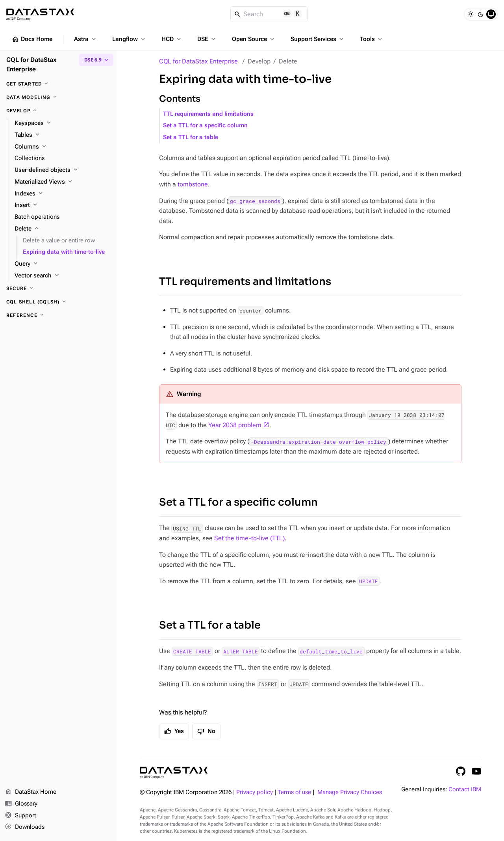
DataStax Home (31, 792)
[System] (491, 14)
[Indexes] (62, 194)
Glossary (21, 804)
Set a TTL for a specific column (205, 126)
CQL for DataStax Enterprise (198, 61)
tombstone (193, 184)
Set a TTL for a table (191, 137)
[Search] (269, 14)
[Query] (62, 264)
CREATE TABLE (192, 651)
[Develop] (58, 111)
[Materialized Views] (62, 182)
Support (20, 816)
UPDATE (369, 581)
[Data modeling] (58, 97)
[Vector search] (62, 276)
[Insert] (62, 205)
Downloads (25, 827)
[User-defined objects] (62, 170)
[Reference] (58, 315)
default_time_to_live (331, 651)
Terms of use (294, 792)
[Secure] (58, 288)
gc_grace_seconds (255, 201)
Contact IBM (465, 790)
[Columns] (62, 147)
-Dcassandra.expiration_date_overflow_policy (319, 441)
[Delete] (62, 229)
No (206, 731)
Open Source (254, 39)
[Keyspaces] (62, 123)
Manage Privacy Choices (350, 792)
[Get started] (58, 84)
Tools (372, 39)
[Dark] (481, 14)
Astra (86, 39)
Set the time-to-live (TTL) (249, 538)
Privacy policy (255, 792)
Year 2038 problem (235, 425)
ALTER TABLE (241, 651)
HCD (172, 39)
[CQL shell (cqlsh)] (58, 302)
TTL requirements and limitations (208, 114)
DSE (207, 39)
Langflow (129, 39)
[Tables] (62, 135)
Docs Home (32, 39)
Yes (174, 731)
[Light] (471, 14)
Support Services (318, 39)
